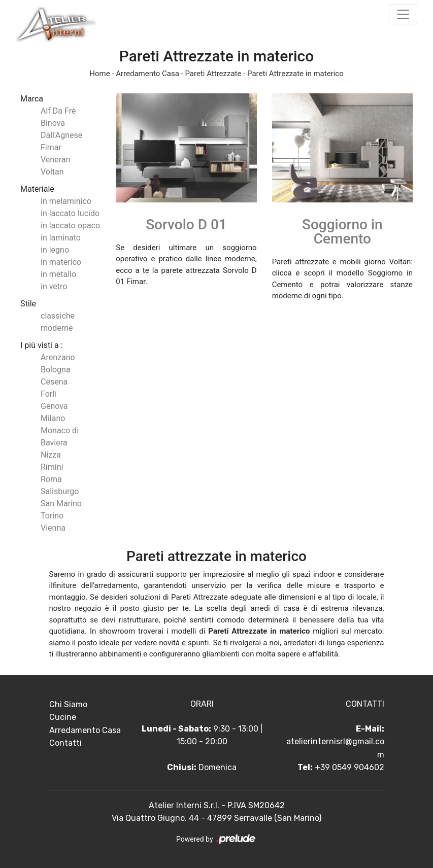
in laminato (61, 238)
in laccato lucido (70, 213)
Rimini (52, 467)
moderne (57, 328)
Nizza (51, 455)
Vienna (53, 528)
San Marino (61, 504)
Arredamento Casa (147, 74)
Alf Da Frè (58, 111)
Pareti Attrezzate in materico (295, 74)
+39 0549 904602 (349, 767)
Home (99, 74)
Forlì (48, 394)
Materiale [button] (37, 189)
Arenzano (58, 357)
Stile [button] (28, 304)
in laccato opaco (70, 225)
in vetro (54, 286)
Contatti (65, 743)
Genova (54, 406)
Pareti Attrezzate (213, 74)
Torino (52, 516)
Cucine (63, 717)
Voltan (52, 172)
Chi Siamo (68, 704)
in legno (55, 250)
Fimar (51, 147)
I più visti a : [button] (42, 345)
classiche (58, 316)
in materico (61, 262)
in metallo (58, 274)
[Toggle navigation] (403, 14)
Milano (53, 418)
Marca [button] (32, 99)
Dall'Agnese (61, 135)
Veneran (55, 160)
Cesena (54, 382)
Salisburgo (60, 491)
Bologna (56, 370)
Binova (53, 123)
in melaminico (66, 201)
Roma (51, 479)
